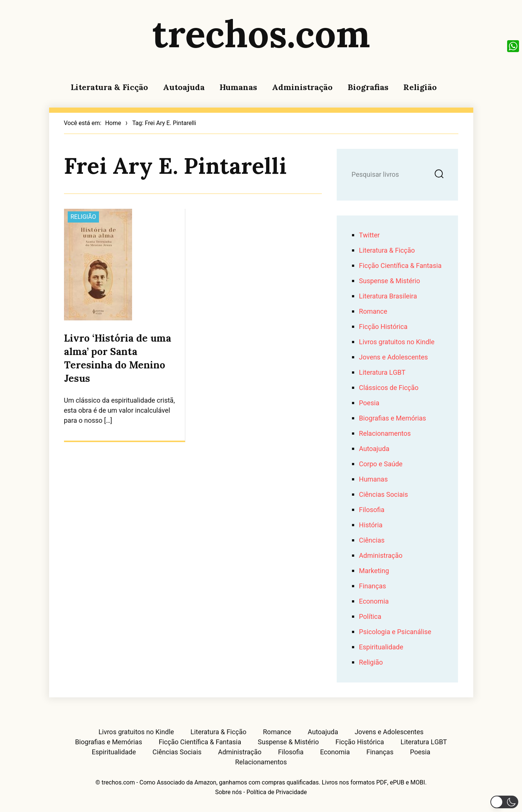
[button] (504, 802)
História (371, 525)
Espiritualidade (381, 647)
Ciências (372, 541)
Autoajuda (184, 87)
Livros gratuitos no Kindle (397, 342)
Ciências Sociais (384, 495)
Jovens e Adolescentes (393, 357)
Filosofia (372, 510)
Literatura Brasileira (388, 296)
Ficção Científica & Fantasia (400, 266)
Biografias (368, 87)
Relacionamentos (385, 434)
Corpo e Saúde (381, 464)
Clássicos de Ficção (389, 388)
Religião (420, 87)
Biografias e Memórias (393, 418)
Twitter (369, 235)
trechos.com (261, 33)
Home (113, 123)
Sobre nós (228, 792)
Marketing (374, 571)
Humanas (238, 87)
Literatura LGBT (382, 373)
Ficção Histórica (383, 327)
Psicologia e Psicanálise (395, 632)
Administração (302, 87)
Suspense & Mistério (390, 281)
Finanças (373, 586)
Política (370, 617)
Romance (373, 312)
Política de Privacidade (276, 792)
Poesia (369, 403)
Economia (374, 602)
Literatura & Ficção (109, 87)
